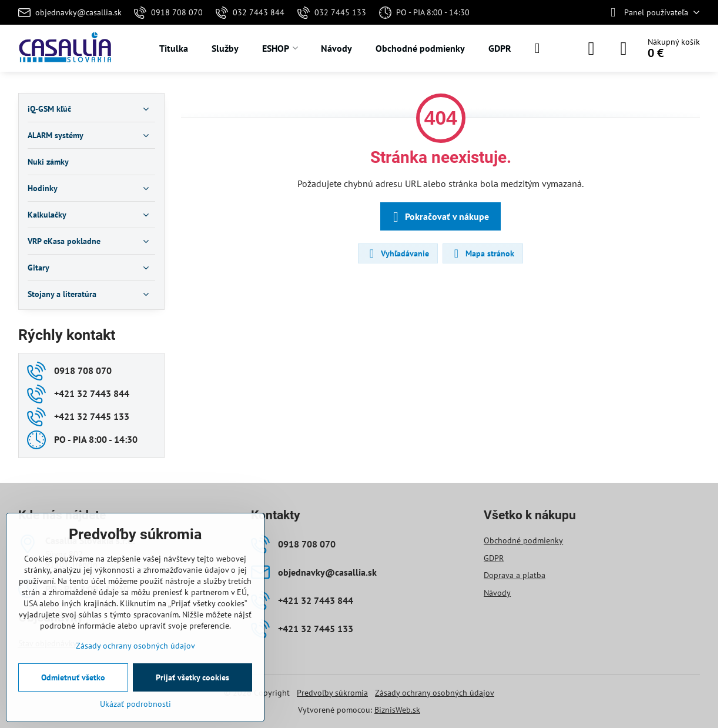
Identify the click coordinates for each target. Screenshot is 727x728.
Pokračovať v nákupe (439, 217)
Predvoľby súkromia (332, 693)
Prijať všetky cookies (192, 677)
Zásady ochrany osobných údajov (435, 693)
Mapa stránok (482, 253)
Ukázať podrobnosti (135, 704)
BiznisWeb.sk (397, 710)
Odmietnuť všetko (73, 677)
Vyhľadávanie (397, 253)
